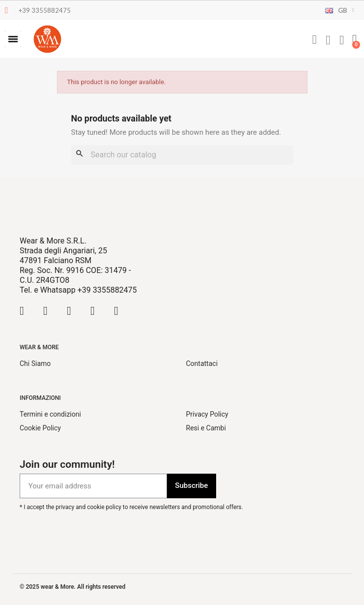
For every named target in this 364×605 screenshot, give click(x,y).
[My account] (328, 40)
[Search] (182, 155)
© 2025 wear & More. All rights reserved (72, 587)
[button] (13, 39)
